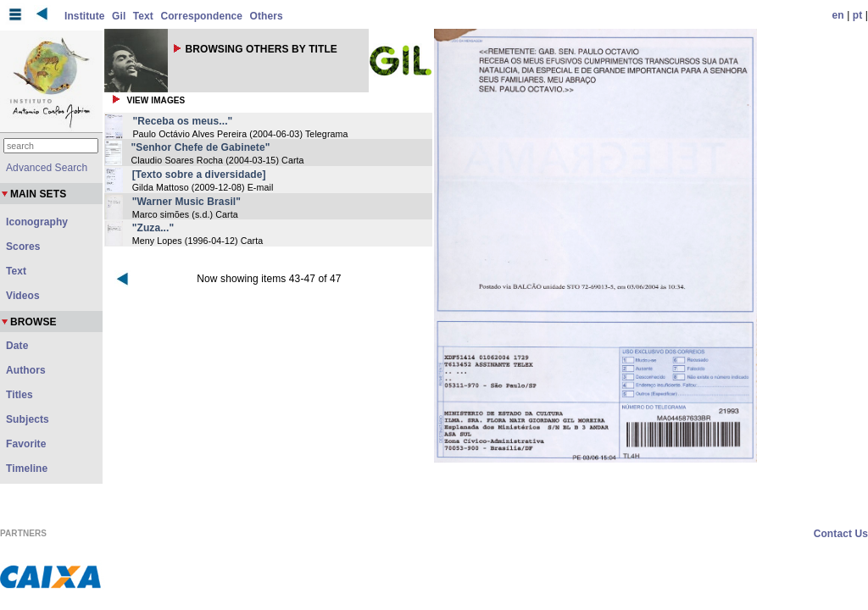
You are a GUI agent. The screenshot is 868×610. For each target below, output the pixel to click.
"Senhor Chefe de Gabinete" (201, 147)
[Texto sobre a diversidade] (199, 175)
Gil (119, 16)
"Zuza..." (153, 228)
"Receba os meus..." (182, 121)
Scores (23, 247)
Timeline (27, 469)
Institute (85, 16)
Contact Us (841, 534)
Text (143, 16)
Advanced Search (47, 168)
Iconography (37, 222)
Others (267, 16)
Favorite (26, 444)
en (838, 15)
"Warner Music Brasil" (186, 202)
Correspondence (201, 16)
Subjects (28, 419)
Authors (26, 370)
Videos (23, 296)
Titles (19, 395)
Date (17, 346)
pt (858, 15)
